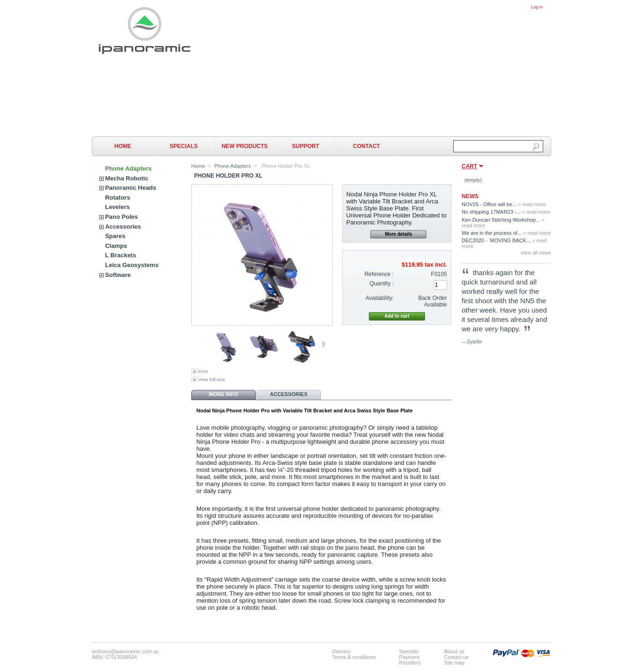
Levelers (117, 207)
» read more (532, 204)
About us (454, 651)
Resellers (410, 663)
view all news (536, 253)
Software (118, 275)
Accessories (123, 227)
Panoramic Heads (131, 188)
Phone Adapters (128, 168)
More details (398, 234)
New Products (245, 146)
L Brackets (120, 255)
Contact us (456, 657)
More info (224, 394)
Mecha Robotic (127, 178)
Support (306, 146)
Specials (184, 146)
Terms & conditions (354, 657)
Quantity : (381, 284)
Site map (454, 663)
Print (203, 371)
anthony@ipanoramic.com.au (125, 651)
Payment (409, 657)
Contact (366, 146)
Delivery (342, 651)
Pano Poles (121, 217)
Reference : (379, 274)
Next (324, 344)
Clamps (116, 246)
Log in (537, 7)
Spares (115, 236)
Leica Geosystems (132, 265)
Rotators (117, 198)
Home (123, 146)
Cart (469, 166)
